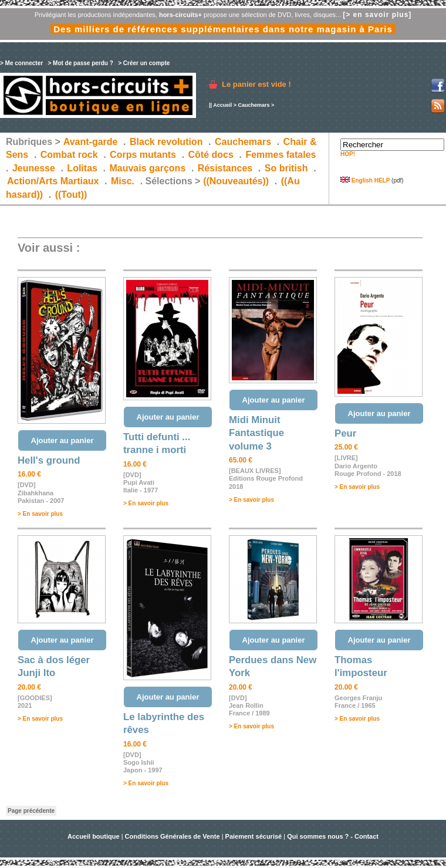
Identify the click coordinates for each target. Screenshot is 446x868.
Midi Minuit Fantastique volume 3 (256, 433)
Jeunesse (34, 168)
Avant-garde (91, 142)
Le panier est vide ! (256, 84)
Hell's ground (49, 460)
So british (286, 168)
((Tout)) (71, 195)
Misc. (123, 181)
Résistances (225, 168)
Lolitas (82, 168)
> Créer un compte (144, 63)
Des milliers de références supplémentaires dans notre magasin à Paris (223, 29)
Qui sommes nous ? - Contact (333, 836)
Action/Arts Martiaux (53, 181)
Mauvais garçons (147, 168)
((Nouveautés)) (236, 181)
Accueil (222, 105)
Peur (345, 433)
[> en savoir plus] (377, 15)
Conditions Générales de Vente (173, 836)
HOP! (348, 154)
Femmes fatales (281, 155)
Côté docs (211, 155)
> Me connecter (21, 63)
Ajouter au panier (62, 440)
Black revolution (166, 142)
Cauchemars (254, 105)
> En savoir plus (40, 514)
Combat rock (69, 155)
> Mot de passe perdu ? (80, 63)
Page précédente (31, 811)
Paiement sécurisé (254, 836)
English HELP (365, 180)
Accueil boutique (94, 836)
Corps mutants (144, 155)
